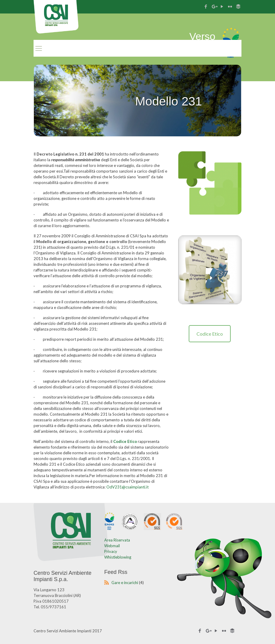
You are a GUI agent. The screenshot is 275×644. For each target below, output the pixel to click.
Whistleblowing (118, 557)
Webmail (112, 546)
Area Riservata (117, 540)
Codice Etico (210, 334)
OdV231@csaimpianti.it (127, 487)
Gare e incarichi (125, 583)
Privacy (111, 551)
